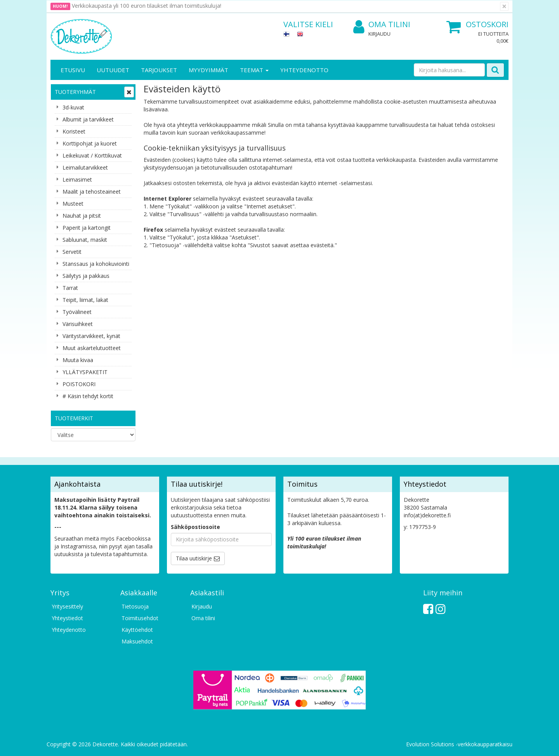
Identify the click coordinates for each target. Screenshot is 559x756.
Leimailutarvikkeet (85, 167)
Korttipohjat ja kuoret (90, 143)
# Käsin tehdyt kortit (88, 396)
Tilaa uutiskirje (194, 558)
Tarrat (70, 288)
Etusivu (73, 70)
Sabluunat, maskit (85, 240)
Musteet (73, 204)
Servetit (72, 252)
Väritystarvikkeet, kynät (91, 336)
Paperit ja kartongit (87, 228)
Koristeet (74, 131)
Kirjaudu (379, 34)
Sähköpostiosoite (195, 527)
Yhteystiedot (67, 618)
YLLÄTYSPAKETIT (85, 372)
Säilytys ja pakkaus (86, 276)
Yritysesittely (67, 606)
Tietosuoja (135, 606)
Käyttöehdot (137, 630)
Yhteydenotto (304, 70)
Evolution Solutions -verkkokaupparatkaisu (459, 744)
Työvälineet (77, 312)
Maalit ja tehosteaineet (92, 192)
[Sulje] (504, 6)
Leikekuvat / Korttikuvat (92, 155)
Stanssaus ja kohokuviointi (96, 264)
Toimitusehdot (140, 618)
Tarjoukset (159, 70)
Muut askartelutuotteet (92, 348)
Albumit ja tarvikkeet (88, 119)
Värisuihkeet (78, 324)
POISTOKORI (79, 384)
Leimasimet (77, 179)
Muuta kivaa (78, 360)
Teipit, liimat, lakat (85, 300)
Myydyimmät (208, 70)
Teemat (254, 70)
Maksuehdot (137, 641)
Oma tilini (382, 25)
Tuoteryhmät (75, 92)
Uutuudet (113, 70)
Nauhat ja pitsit (82, 216)
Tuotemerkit (74, 418)
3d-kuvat (73, 107)
